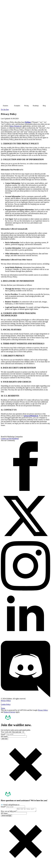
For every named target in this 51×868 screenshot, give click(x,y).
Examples (17, 106)
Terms (3, 708)
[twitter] (25, 540)
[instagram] (25, 590)
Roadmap (36, 106)
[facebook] (25, 490)
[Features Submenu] (10, 106)
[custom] (25, 697)
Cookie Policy (6, 704)
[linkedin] (25, 640)
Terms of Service (10, 712)
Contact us (5, 439)
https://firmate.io (15, 126)
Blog (44, 106)
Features (5, 106)
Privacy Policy (6, 701)
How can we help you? (9, 812)
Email (4, 734)
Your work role (6, 732)
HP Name (4, 736)
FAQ (10, 439)
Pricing (26, 106)
